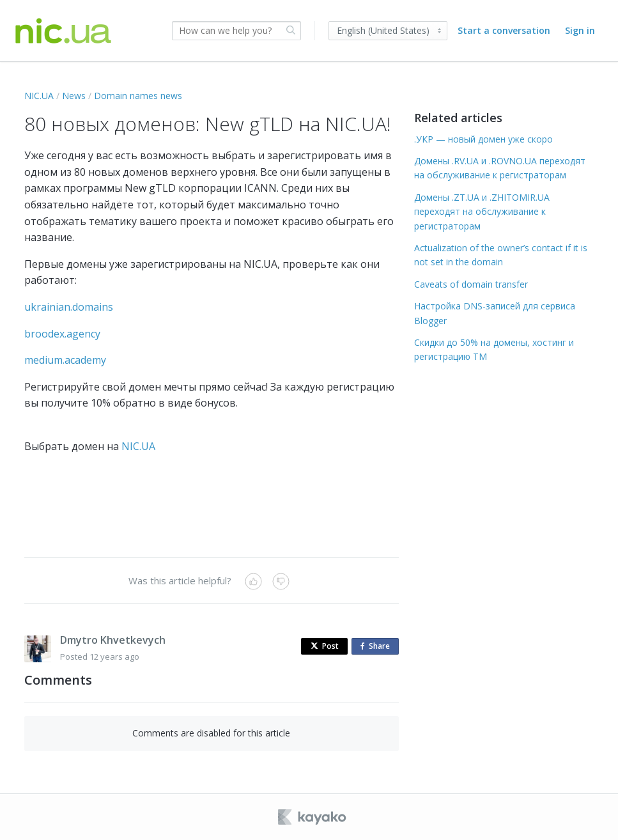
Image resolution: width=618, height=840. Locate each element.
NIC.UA (39, 96)
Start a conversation (504, 30)
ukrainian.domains (69, 307)
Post (325, 646)
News (74, 96)
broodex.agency (62, 334)
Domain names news (138, 96)
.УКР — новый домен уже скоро (483, 139)
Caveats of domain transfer (471, 284)
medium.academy (65, 360)
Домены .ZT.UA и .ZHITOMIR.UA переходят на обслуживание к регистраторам (482, 212)
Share (378, 647)
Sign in (580, 30)
